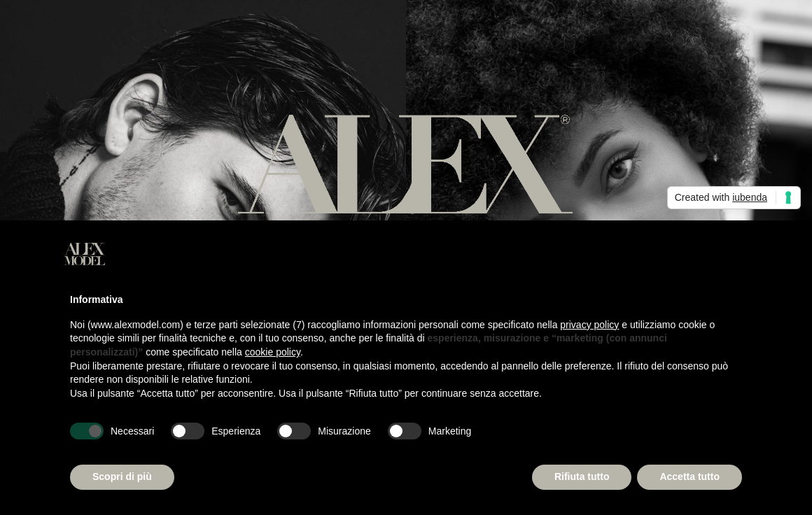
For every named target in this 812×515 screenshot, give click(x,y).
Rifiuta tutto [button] (582, 477)
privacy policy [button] (589, 325)
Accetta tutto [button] (689, 477)
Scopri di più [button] (122, 477)
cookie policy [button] (273, 352)
